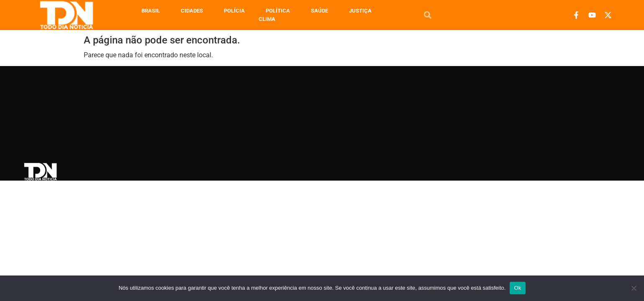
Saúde (319, 11)
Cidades (192, 11)
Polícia (234, 11)
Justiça (360, 11)
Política (278, 11)
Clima (267, 19)
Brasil (151, 11)
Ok (517, 288)
